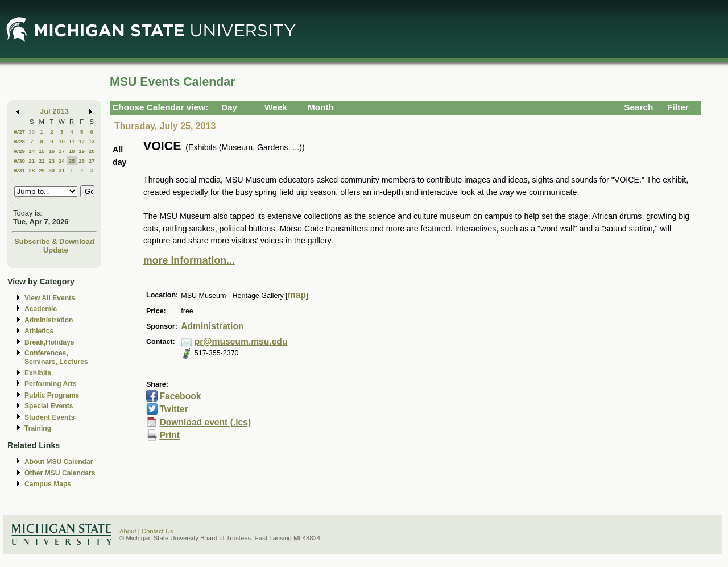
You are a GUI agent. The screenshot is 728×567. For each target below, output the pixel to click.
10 (62, 141)
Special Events (49, 406)
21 (32, 161)
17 (62, 151)
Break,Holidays (49, 342)
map (297, 295)
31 (62, 170)
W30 (19, 161)
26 (82, 161)
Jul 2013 (54, 111)
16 (51, 151)
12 (82, 141)
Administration (49, 320)
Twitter (173, 409)
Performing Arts (51, 384)
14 (32, 151)
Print (169, 435)
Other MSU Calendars (60, 473)
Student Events (49, 417)
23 (51, 161)
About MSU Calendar (59, 462)
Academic (41, 309)
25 (72, 161)
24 (62, 161)
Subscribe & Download (54, 241)
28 (32, 170)
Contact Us (158, 531)
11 (72, 141)
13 (92, 141)
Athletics (39, 331)
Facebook (180, 396)
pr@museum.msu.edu (241, 342)
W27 (19, 132)
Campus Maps (48, 484)
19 (82, 151)
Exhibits (38, 373)
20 (92, 151)
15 (42, 151)
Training (38, 428)
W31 (19, 170)
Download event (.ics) (205, 422)
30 (32, 132)
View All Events (50, 298)
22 (42, 161)
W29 (19, 151)
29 (42, 170)
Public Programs (52, 395)
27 (92, 161)
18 (72, 151)
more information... (189, 260)
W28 (19, 141)
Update (56, 250)
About (128, 531)
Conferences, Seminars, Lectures (56, 357)
